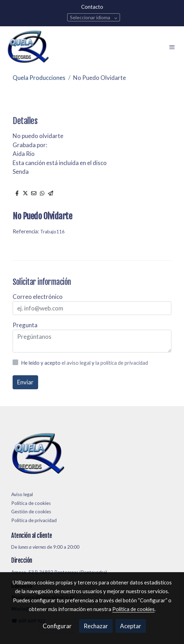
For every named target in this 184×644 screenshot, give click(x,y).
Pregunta (25, 325)
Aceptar (131, 626)
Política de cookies (31, 503)
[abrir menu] (172, 47)
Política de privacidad (34, 520)
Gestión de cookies (31, 512)
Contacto (92, 7)
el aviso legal (77, 363)
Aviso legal (22, 494)
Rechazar (96, 626)
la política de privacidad (122, 363)
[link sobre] (92, 455)
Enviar (25, 382)
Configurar (57, 626)
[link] (28, 47)
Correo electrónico (38, 297)
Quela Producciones (39, 78)
